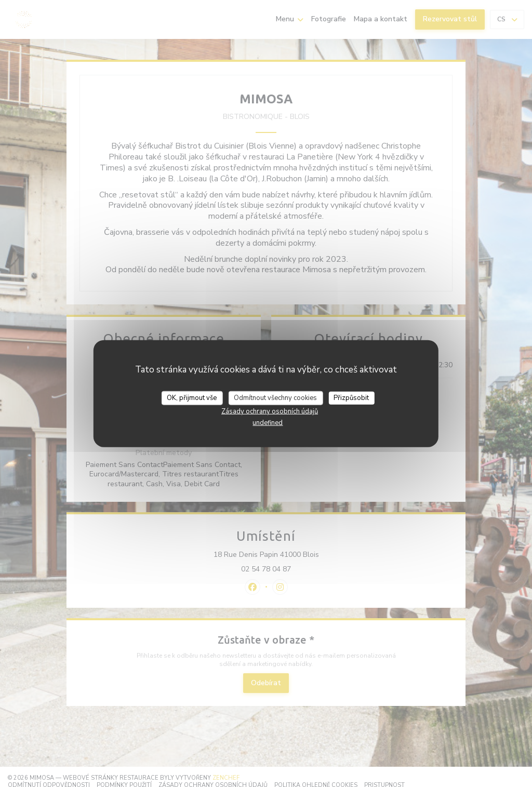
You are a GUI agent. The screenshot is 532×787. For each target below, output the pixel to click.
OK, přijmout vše (192, 397)
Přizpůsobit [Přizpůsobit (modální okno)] (351, 397)
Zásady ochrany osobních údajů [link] (270, 411)
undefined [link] (268, 423)
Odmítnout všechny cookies (275, 397)
